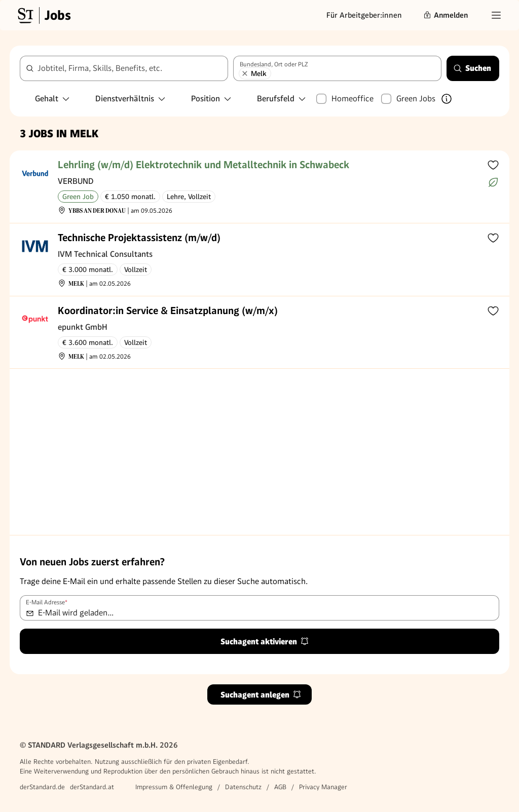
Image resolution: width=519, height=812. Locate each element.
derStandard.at (92, 787)
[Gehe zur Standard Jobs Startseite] (43, 15)
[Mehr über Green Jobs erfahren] (447, 99)
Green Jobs (416, 99)
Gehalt (53, 99)
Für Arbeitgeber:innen (364, 15)
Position (212, 99)
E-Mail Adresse (47, 602)
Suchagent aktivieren (265, 642)
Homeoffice (353, 99)
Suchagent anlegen (261, 695)
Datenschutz (243, 787)
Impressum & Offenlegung (174, 787)
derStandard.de (42, 787)
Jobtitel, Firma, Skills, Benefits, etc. (100, 68)
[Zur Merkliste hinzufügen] (493, 165)
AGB (280, 787)
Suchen (472, 68)
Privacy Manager (323, 787)
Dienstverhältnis (131, 99)
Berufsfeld (282, 99)
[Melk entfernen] (245, 73)
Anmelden (446, 15)
